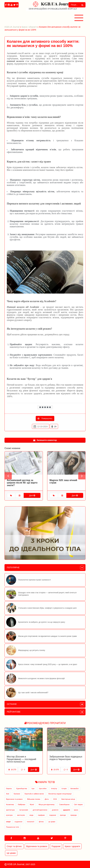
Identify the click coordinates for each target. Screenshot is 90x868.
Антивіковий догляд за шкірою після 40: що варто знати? (65, 483)
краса (76, 810)
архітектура (10, 810)
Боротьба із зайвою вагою (34, 794)
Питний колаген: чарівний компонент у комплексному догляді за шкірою (23, 483)
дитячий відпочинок (40, 810)
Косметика (10, 804)
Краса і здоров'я (29, 27)
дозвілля (55, 810)
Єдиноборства (22, 789)
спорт (8, 822)
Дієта (47, 799)
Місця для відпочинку (47, 804)
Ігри (33, 789)
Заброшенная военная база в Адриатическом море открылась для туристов (65, 759)
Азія (8, 794)
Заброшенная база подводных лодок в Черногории (23, 758)
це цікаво (52, 822)
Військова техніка (34, 799)
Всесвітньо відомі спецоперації (60, 794)
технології (30, 822)
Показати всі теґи (13, 827)
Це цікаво (11, 853)
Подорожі (56, 846)
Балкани (17, 794)
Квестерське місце (68, 799)
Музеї (32, 804)
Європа (9, 789)
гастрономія (24, 810)
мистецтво (21, 815)
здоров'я (66, 810)
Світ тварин (78, 804)
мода (31, 815)
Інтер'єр (54, 789)
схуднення (18, 822)
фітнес (41, 822)
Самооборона (64, 804)
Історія (64, 789)
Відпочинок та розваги (14, 799)
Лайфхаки (22, 804)
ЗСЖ (55, 799)
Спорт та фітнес (14, 846)
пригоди (63, 815)
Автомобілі (74, 789)
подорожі (53, 815)
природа (74, 815)
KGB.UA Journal (12, 27)
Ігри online (43, 789)
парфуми (41, 815)
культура (9, 815)
